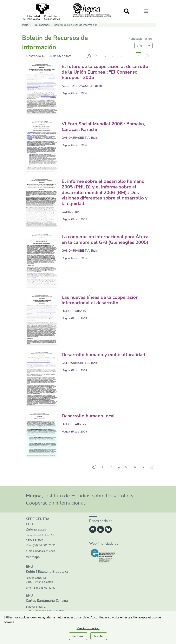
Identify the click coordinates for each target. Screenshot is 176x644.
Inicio (25, 25)
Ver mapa (33, 557)
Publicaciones (41, 25)
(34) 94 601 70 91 (44, 545)
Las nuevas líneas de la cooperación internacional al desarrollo (100, 300)
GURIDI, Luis (71, 212)
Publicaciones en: (140, 39)
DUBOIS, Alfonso (74, 311)
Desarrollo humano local (88, 416)
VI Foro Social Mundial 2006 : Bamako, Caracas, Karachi (103, 127)
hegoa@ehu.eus (45, 551)
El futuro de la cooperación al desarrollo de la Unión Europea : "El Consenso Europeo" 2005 (105, 72)
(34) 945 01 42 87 (44, 588)
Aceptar (99, 636)
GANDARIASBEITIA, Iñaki (80, 138)
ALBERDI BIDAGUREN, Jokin (82, 86)
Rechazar (78, 636)
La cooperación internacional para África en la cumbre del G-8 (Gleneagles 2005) (105, 239)
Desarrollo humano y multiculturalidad (104, 355)
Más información (88, 628)
